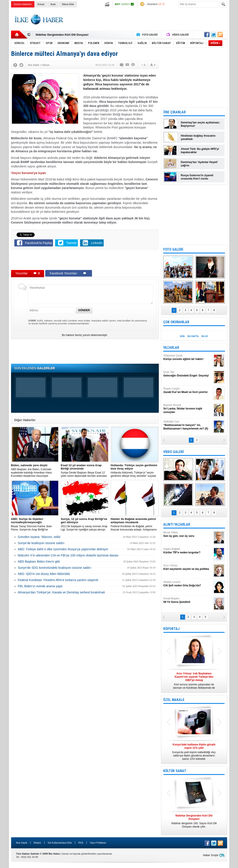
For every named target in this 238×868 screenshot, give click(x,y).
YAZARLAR (171, 348)
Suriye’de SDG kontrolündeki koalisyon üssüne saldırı (55, 568)
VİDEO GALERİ (173, 452)
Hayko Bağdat (188, 551)
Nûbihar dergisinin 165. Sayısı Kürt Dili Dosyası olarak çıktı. (194, 821)
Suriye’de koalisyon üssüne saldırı (41, 543)
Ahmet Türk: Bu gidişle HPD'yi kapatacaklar (200, 151)
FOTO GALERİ (173, 249)
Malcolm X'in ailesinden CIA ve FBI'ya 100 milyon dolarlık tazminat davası (68, 555)
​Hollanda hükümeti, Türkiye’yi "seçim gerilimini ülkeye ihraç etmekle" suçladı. (135, 471)
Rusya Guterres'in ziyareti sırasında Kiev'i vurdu (197, 177)
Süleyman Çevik (188, 357)
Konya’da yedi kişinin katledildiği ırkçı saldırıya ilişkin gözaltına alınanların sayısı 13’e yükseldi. (194, 752)
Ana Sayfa (22, 843)
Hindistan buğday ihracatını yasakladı (198, 137)
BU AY (205, 336)
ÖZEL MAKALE (174, 700)
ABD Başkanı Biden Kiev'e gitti (39, 562)
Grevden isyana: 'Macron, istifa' (39, 537)
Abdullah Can (188, 425)
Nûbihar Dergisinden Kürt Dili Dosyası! (62, 35)
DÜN (182, 336)
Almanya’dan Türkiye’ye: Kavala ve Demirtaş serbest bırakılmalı (62, 592)
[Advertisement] (147, 20)
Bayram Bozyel (188, 409)
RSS (81, 843)
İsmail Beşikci (188, 600)
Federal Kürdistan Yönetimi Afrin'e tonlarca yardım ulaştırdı (58, 580)
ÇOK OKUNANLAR (176, 322)
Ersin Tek (188, 374)
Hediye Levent (188, 584)
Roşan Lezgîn (188, 390)
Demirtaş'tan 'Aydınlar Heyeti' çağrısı (199, 164)
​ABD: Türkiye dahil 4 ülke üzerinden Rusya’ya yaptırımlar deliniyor (63, 549)
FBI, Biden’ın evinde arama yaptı (40, 586)
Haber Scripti (211, 855)
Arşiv (53, 4)
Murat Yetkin (188, 534)
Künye (41, 4)
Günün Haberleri (23, 4)
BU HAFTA (193, 336)
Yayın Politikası (98, 843)
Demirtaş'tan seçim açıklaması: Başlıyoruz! (201, 124)
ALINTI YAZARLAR (177, 524)
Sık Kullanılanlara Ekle (60, 843)
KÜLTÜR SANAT (175, 771)
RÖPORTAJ (171, 629)
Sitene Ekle (68, 4)
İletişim (37, 843)
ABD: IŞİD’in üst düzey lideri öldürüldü (44, 574)
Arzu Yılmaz (188, 567)
